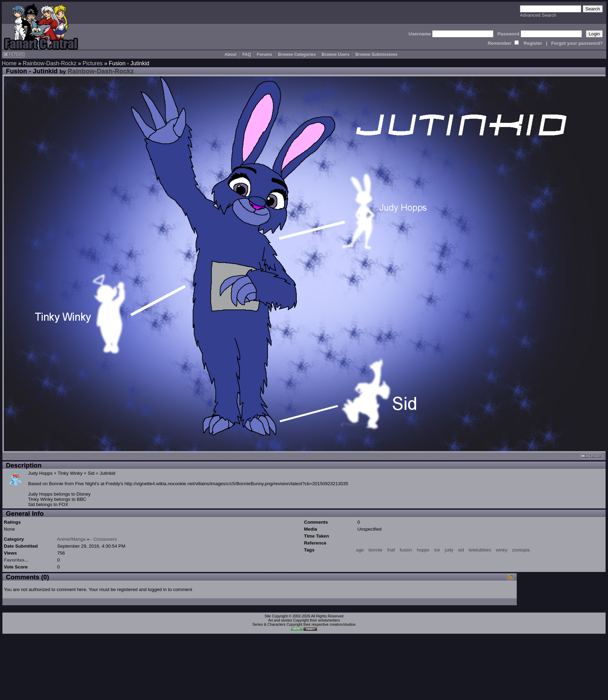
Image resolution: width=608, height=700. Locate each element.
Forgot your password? (577, 43)
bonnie (375, 550)
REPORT (591, 456)
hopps (423, 550)
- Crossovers (104, 539)
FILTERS (14, 54)
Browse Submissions (376, 54)
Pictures (93, 63)
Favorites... (16, 560)
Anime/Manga (71, 539)
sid (461, 550)
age (360, 550)
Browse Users (336, 54)
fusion (406, 550)
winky (502, 550)
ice (437, 550)
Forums (264, 54)
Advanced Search (538, 15)
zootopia (521, 550)
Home (9, 63)
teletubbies (480, 550)
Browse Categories (297, 54)
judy (449, 550)
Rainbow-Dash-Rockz (49, 63)
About (231, 54)
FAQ (247, 54)
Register (533, 43)
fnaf (391, 550)
